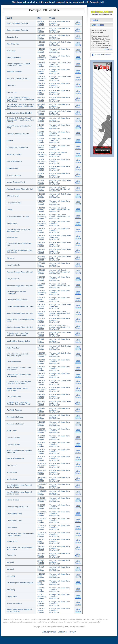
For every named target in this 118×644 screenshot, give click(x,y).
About (45, 632)
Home (95, 20)
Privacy (72, 632)
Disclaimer (63, 632)
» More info (108, 49)
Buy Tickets (98, 25)
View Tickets (78, 23)
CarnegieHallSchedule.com (13, 619)
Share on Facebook (103, 55)
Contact (53, 632)
